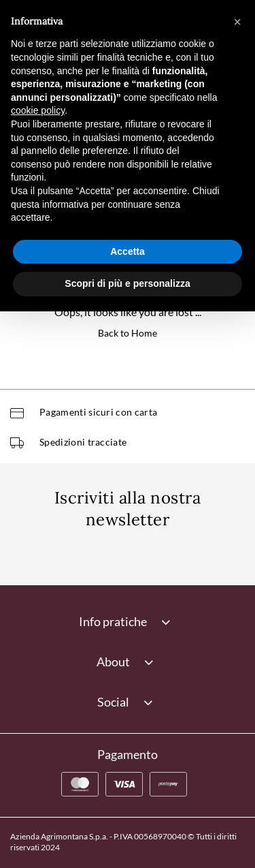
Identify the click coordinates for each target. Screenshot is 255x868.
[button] (237, 22)
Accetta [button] (128, 251)
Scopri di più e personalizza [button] (127, 283)
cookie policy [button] (38, 110)
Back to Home (128, 333)
